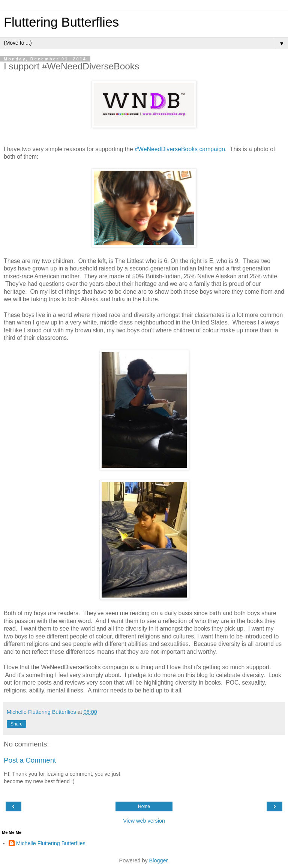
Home (144, 806)
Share (16, 724)
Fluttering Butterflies (61, 22)
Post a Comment (30, 760)
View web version (144, 821)
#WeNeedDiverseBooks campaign (180, 149)
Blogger (158, 860)
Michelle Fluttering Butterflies (51, 843)
